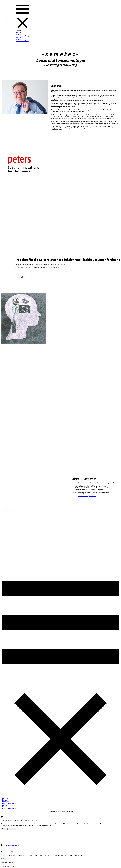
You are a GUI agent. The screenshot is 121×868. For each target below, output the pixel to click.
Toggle (5, 859)
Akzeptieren (12, 829)
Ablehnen (4, 829)
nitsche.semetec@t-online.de (87, 496)
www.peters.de (19, 277)
